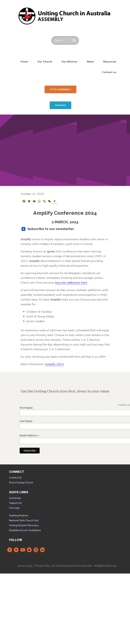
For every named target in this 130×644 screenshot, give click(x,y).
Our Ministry (69, 62)
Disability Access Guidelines (25, 530)
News (90, 62)
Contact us (109, 72)
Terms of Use (25, 566)
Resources (110, 62)
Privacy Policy (43, 566)
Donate (60, 105)
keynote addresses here (71, 282)
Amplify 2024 (54, 364)
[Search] (74, 40)
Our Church (45, 62)
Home (24, 62)
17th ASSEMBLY (60, 89)
